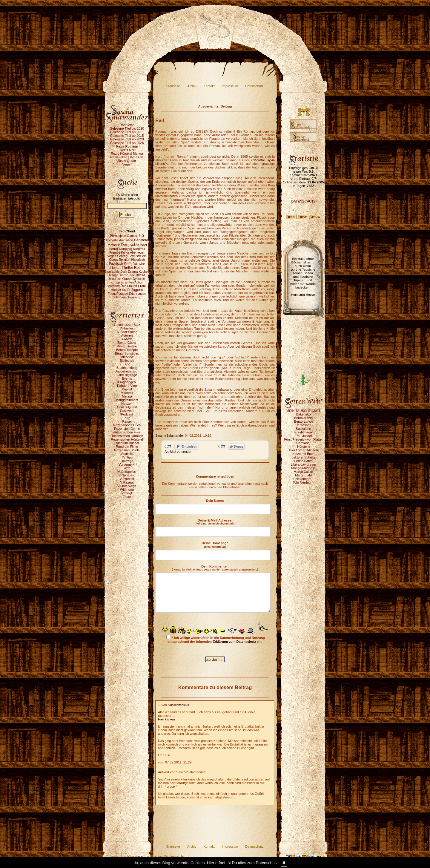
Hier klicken (166, 719)
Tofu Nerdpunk (303, 482)
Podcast (127, 414)
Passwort (127, 411)
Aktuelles (127, 328)
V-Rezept (127, 482)
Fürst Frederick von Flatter (304, 439)
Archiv (192, 86)
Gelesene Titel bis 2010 (127, 128)
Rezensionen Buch (127, 425)
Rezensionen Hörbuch (127, 436)
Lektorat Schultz (304, 457)
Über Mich (127, 125)
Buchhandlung (127, 368)
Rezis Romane (127, 146)
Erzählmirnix (304, 432)
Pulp (127, 418)
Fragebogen (127, 382)
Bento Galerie (127, 346)
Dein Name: (215, 501)
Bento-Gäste (127, 343)
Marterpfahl (303, 475)
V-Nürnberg (127, 475)
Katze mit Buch (303, 454)
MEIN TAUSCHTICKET (303, 411)
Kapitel (127, 389)
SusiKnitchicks (178, 705)
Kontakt (209, 86)
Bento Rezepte (127, 350)
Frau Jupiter (304, 436)
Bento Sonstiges (127, 353)
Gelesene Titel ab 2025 (127, 143)
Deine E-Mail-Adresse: (215, 522)
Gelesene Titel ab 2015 (127, 136)
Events (127, 378)
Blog (127, 364)
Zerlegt (127, 493)
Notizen (127, 404)
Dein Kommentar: (215, 568)
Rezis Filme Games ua (127, 157)
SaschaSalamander (170, 435)
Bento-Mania (303, 418)
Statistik (127, 454)
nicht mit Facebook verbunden (168, 447)
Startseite (173, 86)
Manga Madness (303, 468)
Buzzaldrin (303, 429)
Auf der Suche (127, 332)
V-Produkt (127, 479)
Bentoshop (304, 425)
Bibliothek (127, 361)
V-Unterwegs (127, 486)
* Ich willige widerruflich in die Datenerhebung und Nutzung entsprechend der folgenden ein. (216, 639)
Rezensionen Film (127, 432)
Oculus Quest (127, 407)
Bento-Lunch (303, 421)
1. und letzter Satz (127, 325)
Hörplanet (303, 443)
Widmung (127, 490)
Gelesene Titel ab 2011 (127, 132)
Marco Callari (304, 472)
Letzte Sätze (303, 461)
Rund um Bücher (127, 443)
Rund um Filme (127, 447)
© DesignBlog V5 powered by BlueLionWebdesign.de (145, 856)
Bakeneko (304, 414)
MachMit (127, 393)
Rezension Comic (127, 429)
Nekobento (303, 479)
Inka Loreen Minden (303, 450)
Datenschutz (254, 86)
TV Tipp (127, 457)
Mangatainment (127, 400)
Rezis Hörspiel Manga (127, 154)
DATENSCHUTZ (303, 201)
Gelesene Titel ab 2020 (127, 139)
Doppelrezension (127, 371)
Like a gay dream (303, 464)
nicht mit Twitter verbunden (222, 447)
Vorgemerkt (127, 464)
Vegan (127, 164)
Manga (127, 396)
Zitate (127, 497)
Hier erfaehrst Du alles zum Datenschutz (242, 863)
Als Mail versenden (178, 452)
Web (127, 468)
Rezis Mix (127, 150)
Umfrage (127, 461)
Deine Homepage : (215, 545)
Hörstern (303, 447)
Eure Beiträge (127, 375)
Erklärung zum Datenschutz (234, 642)
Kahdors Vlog (127, 386)
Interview (127, 357)
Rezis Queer (127, 161)
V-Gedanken (127, 472)
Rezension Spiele (127, 450)
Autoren (127, 335)
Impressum (230, 86)
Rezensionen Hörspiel (127, 439)
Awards (127, 339)
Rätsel (127, 421)
